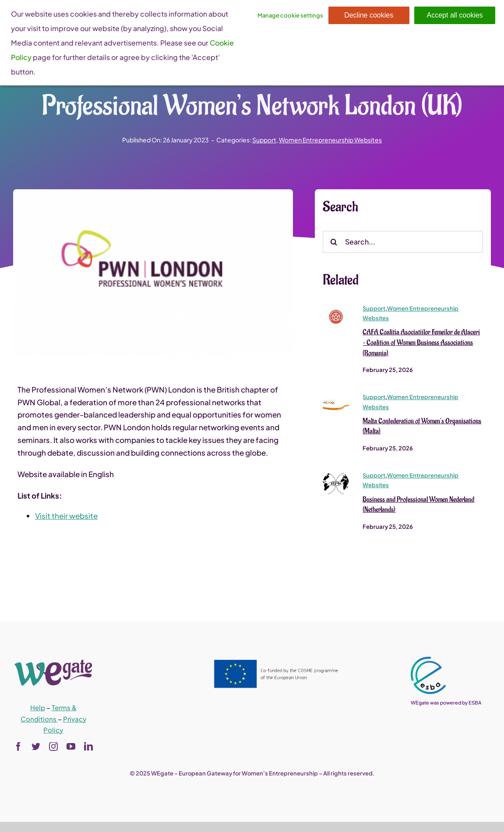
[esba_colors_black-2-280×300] (428, 660)
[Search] (334, 242)
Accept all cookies (455, 15)
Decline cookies (369, 15)
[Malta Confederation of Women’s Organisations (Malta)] (336, 397)
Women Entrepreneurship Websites (330, 140)
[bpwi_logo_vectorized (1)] (336, 474)
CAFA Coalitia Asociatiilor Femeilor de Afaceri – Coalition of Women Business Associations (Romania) (421, 343)
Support (264, 140)
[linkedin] (88, 747)
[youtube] (71, 747)
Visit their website (66, 516)
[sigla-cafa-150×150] (336, 308)
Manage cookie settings (290, 15)
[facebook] (18, 747)
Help (38, 707)
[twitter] (36, 747)
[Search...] (403, 242)
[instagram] (53, 747)
